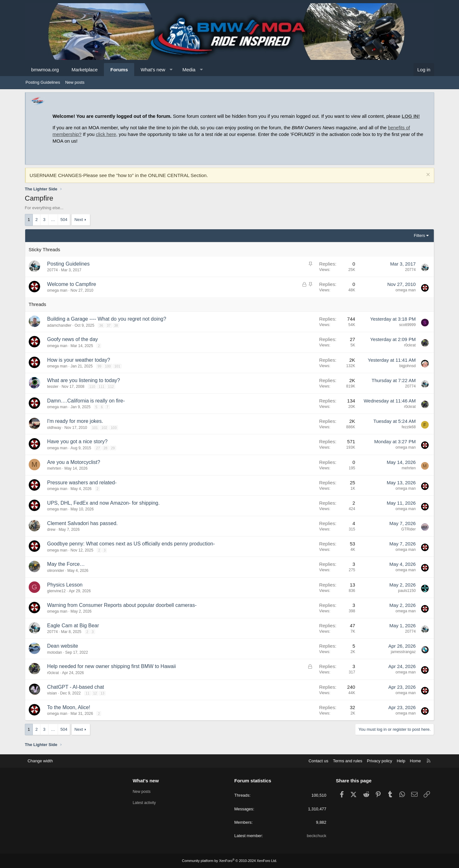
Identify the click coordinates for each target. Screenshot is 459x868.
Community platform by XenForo (229, 861)
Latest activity (146, 803)
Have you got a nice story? (78, 441)
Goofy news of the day (73, 339)
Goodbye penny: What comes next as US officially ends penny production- (132, 544)
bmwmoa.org (46, 70)
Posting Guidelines (43, 82)
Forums (120, 70)
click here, (107, 134)
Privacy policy (379, 761)
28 (106, 448)
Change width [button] (41, 761)
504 (65, 220)
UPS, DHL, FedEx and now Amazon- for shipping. (104, 503)
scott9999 (407, 325)
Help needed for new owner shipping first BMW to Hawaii (112, 666)
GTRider (408, 529)
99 (100, 366)
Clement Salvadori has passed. (83, 523)
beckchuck (316, 836)
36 (102, 325)
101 (118, 366)
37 (109, 325)
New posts (75, 82)
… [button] (54, 220)
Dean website (63, 646)
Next (80, 220)
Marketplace (85, 70)
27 (98, 448)
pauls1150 (406, 591)
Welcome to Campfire (72, 284)
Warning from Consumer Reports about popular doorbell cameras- (123, 605)
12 (96, 693)
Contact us (317, 761)
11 (88, 693)
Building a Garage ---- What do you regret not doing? (107, 319)
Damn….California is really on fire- (87, 401)
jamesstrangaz (403, 652)
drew (52, 530)
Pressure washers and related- (83, 483)
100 (108, 366)
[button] (172, 70)
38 (117, 325)
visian (53, 693)
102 (105, 428)
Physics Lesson (66, 585)
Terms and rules (346, 761)
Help (400, 761)
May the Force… (67, 564)
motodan (55, 652)
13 (103, 693)
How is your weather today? (79, 360)
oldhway (55, 428)
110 (93, 387)
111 (102, 387)
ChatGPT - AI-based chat (76, 687)
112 (112, 387)
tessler (53, 387)
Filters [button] (419, 235)
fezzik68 (408, 427)
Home (415, 761)
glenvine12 (57, 591)
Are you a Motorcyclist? (74, 462)
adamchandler (60, 325)
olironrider (56, 571)
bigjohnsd (407, 366)
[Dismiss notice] (427, 175)
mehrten (55, 468)
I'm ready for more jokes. (76, 421)
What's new (153, 70)
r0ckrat (409, 345)
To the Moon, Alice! (69, 707)
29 (113, 448)
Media (189, 70)
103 (114, 428)
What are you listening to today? (84, 380)
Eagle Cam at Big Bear (74, 626)
